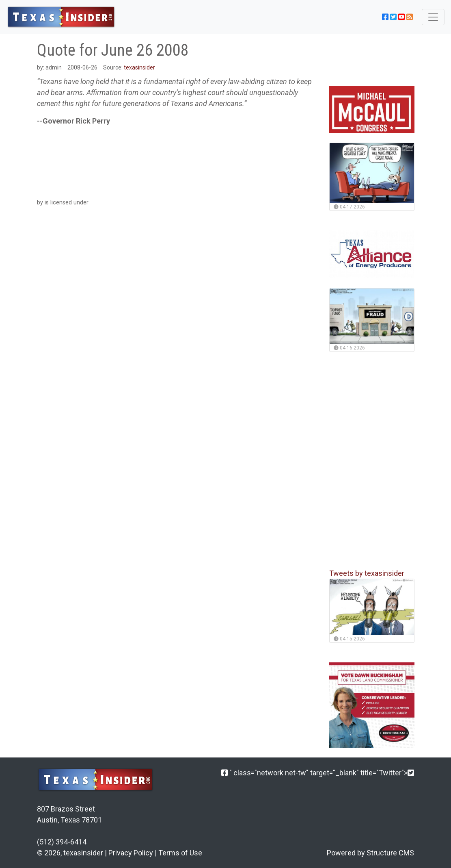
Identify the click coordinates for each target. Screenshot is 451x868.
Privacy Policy (131, 853)
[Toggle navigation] (433, 17)
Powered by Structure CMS (370, 853)
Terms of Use (180, 853)
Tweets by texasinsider (367, 573)
